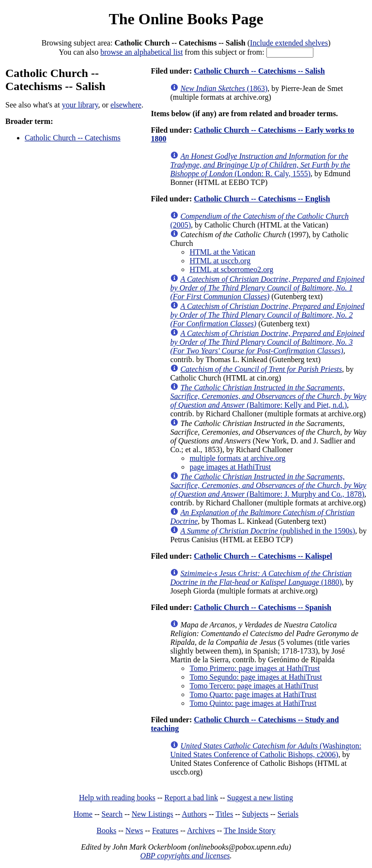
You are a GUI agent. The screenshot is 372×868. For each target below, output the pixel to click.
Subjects (255, 814)
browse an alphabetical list (141, 52)
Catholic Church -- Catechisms (73, 138)
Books (106, 830)
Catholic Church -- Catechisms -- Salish (259, 71)
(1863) (224, 88)
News (134, 830)
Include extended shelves (289, 43)
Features (165, 830)
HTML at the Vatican (222, 252)
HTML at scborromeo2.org (231, 269)
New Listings (153, 814)
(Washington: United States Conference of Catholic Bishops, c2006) (266, 750)
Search (112, 814)
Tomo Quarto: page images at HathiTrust (253, 694)
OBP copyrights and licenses (185, 856)
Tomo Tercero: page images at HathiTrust (254, 686)
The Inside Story (250, 830)
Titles (224, 814)
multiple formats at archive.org (237, 458)
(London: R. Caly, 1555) (260, 165)
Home (83, 814)
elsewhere (126, 105)
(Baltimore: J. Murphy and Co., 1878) (268, 485)
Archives (201, 830)
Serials (288, 814)
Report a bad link (191, 798)
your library (80, 105)
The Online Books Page (186, 19)
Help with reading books (117, 798)
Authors (194, 814)
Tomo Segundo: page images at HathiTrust (256, 677)
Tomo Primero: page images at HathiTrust (255, 668)
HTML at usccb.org (220, 261)
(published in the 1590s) (268, 531)
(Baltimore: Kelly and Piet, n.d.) (268, 396)
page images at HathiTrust (230, 467)
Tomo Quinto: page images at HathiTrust (253, 703)
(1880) (261, 578)
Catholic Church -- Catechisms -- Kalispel (263, 556)
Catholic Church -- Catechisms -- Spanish (263, 607)
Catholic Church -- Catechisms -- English (262, 199)
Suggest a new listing (260, 798)
